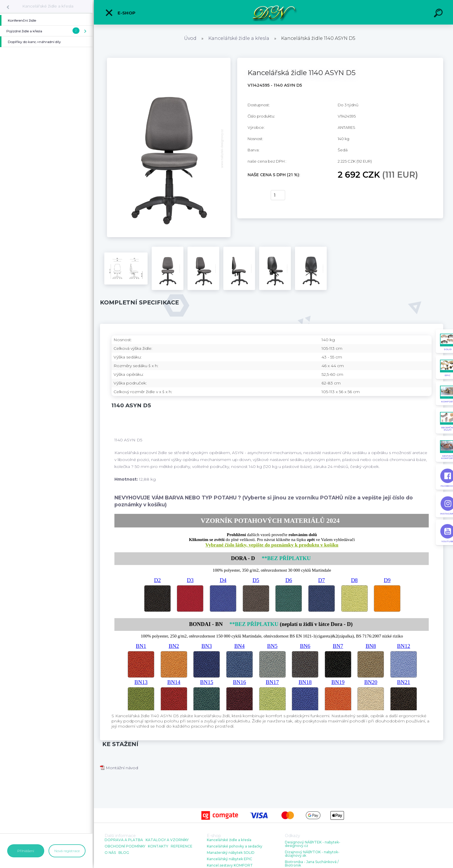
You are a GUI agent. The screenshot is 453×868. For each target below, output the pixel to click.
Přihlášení (26, 851)
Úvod (190, 38)
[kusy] (278, 195)
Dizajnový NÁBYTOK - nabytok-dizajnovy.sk (312, 854)
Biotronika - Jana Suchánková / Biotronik (312, 864)
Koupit (256, 195)
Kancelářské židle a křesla (48, 6)
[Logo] (273, 12)
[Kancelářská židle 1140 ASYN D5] (169, 60)
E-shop (120, 13)
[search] (439, 14)
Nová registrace (67, 851)
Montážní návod (119, 768)
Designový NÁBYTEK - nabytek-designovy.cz (313, 844)
